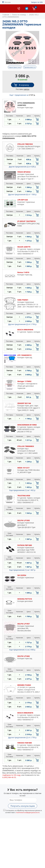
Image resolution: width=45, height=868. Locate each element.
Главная (6, 15)
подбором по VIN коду (11, 775)
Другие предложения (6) (22, 194)
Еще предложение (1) (22, 490)
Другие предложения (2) (22, 167)
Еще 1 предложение (22, 95)
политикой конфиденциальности (28, 812)
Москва (8, 2)
